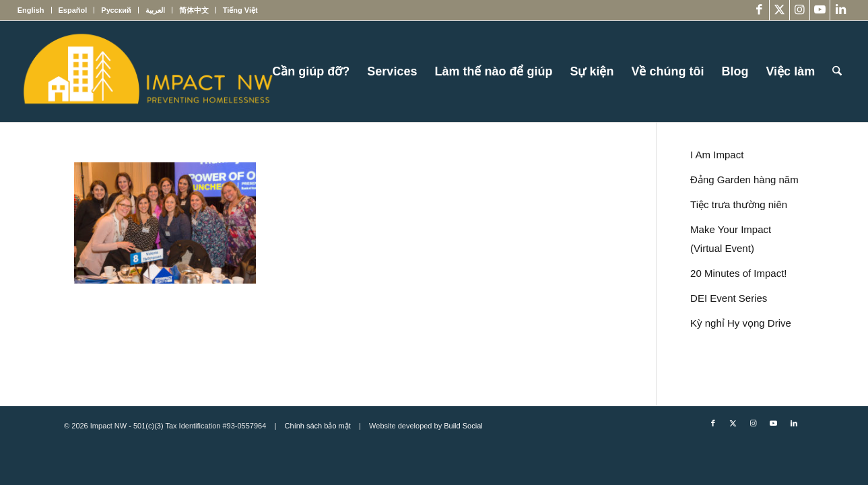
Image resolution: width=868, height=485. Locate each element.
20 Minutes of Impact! (738, 273)
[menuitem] (35, 10)
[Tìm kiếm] (837, 71)
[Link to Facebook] (759, 10)
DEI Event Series (729, 298)
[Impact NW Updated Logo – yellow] (147, 71)
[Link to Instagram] (800, 10)
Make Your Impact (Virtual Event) (731, 239)
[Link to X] (779, 10)
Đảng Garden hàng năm (744, 180)
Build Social (463, 426)
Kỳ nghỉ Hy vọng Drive (741, 323)
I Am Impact (717, 155)
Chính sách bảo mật (318, 426)
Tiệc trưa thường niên (739, 204)
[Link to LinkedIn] (840, 10)
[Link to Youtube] (820, 10)
